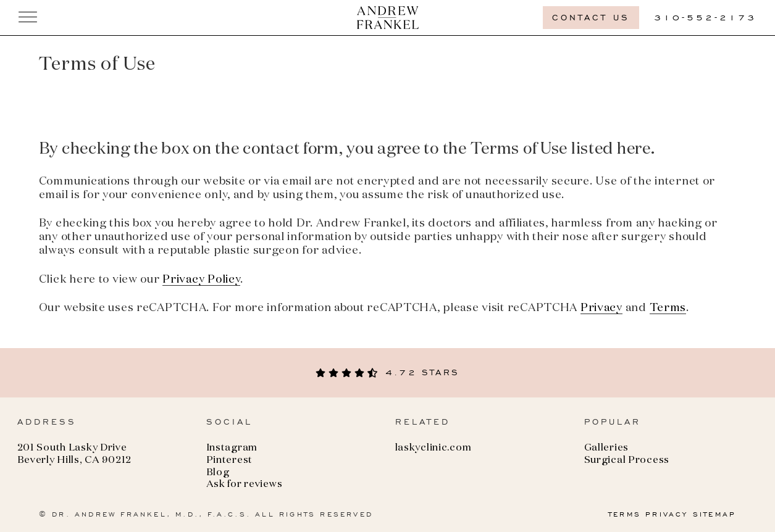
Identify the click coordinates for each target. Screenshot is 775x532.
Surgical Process (627, 460)
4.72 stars (387, 372)
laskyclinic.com (434, 448)
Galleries (606, 448)
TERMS (625, 514)
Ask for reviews (245, 484)
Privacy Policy (201, 280)
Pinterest (229, 460)
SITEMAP (714, 514)
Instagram (232, 448)
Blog (218, 473)
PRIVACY (667, 514)
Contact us (591, 18)
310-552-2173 (705, 18)
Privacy (601, 308)
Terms (668, 308)
